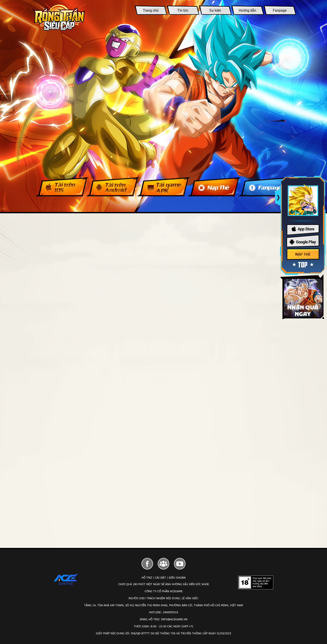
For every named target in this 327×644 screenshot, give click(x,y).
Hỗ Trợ (147, 578)
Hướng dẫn (247, 10)
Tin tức (183, 10)
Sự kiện (215, 10)
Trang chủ (151, 10)
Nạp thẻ (303, 254)
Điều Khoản (177, 578)
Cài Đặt (160, 578)
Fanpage (280, 10)
